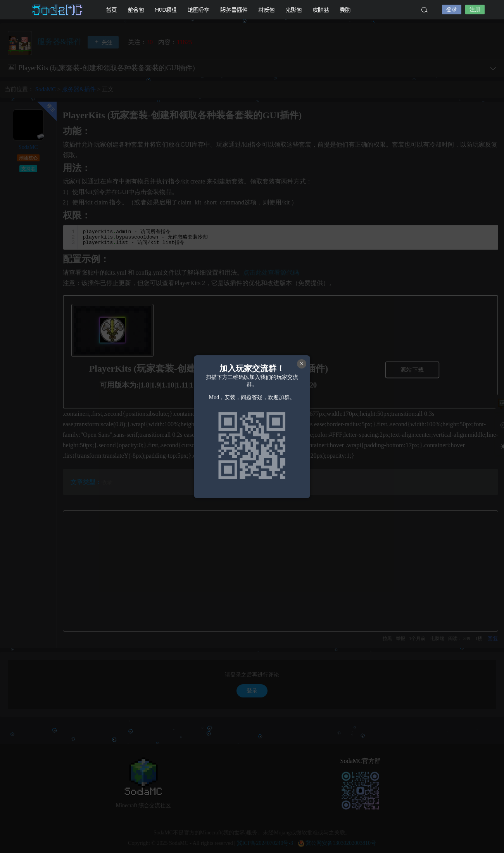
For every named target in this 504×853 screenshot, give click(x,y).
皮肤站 (321, 10)
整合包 (136, 10)
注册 (475, 10)
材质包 (267, 10)
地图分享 (199, 10)
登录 (452, 10)
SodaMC (58, 10)
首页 (112, 10)
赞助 (345, 10)
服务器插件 (234, 10)
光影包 (294, 10)
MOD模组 (166, 10)
